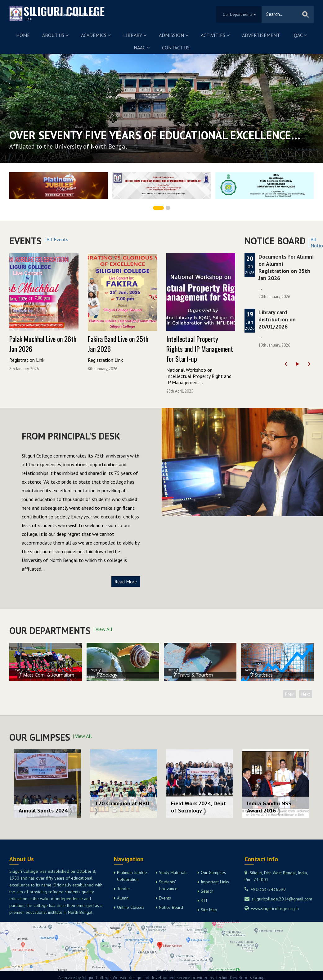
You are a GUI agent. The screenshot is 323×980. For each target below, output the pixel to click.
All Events (57, 239)
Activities (215, 35)
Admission (174, 35)
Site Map (209, 910)
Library (135, 35)
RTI (204, 900)
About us (55, 35)
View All (104, 629)
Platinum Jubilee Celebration (132, 876)
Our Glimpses (213, 872)
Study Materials (173, 872)
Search (207, 891)
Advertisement (261, 35)
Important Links (215, 882)
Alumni (123, 898)
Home (23, 35)
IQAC (300, 35)
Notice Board (171, 907)
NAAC (142, 48)
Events (165, 898)
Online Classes (131, 907)
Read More (126, 582)
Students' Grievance (168, 885)
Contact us (176, 48)
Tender (124, 889)
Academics (96, 35)
